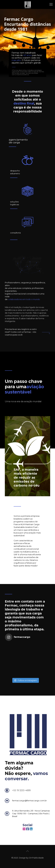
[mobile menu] (51, 4)
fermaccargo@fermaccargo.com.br (29, 801)
